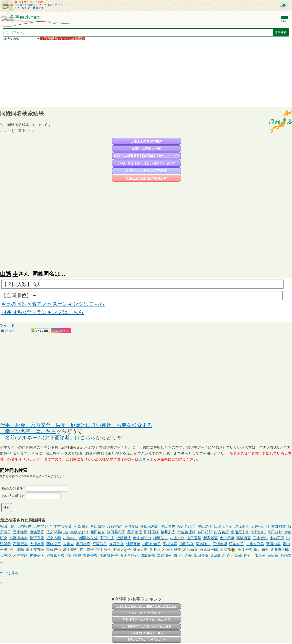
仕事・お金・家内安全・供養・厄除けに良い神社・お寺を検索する (76, 425)
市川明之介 (183, 556)
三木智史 (260, 538)
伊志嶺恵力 (142, 538)
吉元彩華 (17, 550)
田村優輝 (151, 532)
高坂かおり (79, 532)
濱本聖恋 (70, 550)
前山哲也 (74, 556)
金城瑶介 (218, 556)
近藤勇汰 (124, 538)
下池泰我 (131, 526)
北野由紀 (258, 532)
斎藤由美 (273, 544)
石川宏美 (20, 544)
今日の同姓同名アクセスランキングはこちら (53, 304)
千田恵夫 (107, 538)
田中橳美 (174, 550)
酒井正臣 (157, 550)
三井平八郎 (260, 526)
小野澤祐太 (18, 538)
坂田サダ (201, 556)
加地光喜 (190, 550)
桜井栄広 (168, 532)
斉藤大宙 (140, 550)
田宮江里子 (223, 526)
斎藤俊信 (54, 550)
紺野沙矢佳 (89, 538)
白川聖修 (235, 556)
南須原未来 (240, 532)
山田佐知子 (151, 544)
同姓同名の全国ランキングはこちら (42, 312)
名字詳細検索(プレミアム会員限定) (62, 39)
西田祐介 (98, 532)
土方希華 (227, 538)
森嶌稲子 (164, 556)
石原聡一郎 (209, 550)
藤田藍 (273, 556)
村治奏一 (70, 538)
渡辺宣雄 (114, 526)
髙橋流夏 (244, 538)
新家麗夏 (211, 538)
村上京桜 (177, 538)
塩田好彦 (83, 544)
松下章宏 (37, 538)
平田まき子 (122, 550)
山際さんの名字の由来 (146, 141)
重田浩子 (205, 526)
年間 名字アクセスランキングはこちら (146, 620)
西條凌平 (54, 544)
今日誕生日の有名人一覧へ (146, 633)
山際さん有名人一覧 (146, 149)
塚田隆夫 (168, 526)
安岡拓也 (24, 526)
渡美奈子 (236, 544)
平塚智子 (100, 544)
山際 (5, 274)
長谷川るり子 (255, 556)
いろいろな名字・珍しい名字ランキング (146, 163)
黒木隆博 (20, 532)
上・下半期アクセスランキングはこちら (146, 626)
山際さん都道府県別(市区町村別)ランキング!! (147, 156)
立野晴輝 (279, 526)
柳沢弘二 (161, 538)
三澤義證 (220, 544)
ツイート (7, 325)
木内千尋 (277, 538)
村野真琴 (133, 544)
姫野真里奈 (55, 556)
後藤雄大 (37, 556)
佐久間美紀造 (57, 532)
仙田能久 (187, 544)
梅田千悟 (7, 526)
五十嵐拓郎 (129, 556)
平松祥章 (170, 544)
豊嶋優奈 (90, 556)
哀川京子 (87, 550)
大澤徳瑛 (37, 544)
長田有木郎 (149, 526)
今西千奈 (116, 544)
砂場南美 (242, 526)
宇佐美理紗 (186, 532)
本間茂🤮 (228, 550)
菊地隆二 (203, 544)
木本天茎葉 (63, 526)
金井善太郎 (280, 550)
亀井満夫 (261, 550)
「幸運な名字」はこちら (28, 431)
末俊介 (68, 544)
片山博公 (98, 526)
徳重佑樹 (148, 556)
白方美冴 (222, 532)
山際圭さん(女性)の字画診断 (146, 178)
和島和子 (81, 526)
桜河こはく (186, 526)
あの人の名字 (12, 488)
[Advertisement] (137, 74)
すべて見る (9, 573)
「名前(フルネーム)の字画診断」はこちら (48, 438)
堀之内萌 (54, 538)
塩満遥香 (37, 532)
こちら (5, 131)
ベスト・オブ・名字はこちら (146, 613)
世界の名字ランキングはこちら (146, 640)
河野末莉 (20, 556)
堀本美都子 (35, 550)
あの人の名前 (12, 496)
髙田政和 (275, 532)
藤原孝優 (135, 532)
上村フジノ (42, 526)
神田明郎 (205, 532)
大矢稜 (5, 556)
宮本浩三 (103, 550)
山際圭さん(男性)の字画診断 (146, 171)
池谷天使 (245, 550)
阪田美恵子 (116, 532)
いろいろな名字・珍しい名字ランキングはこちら (146, 606)
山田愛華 (194, 538)
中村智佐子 (109, 556)
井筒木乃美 (255, 544)
